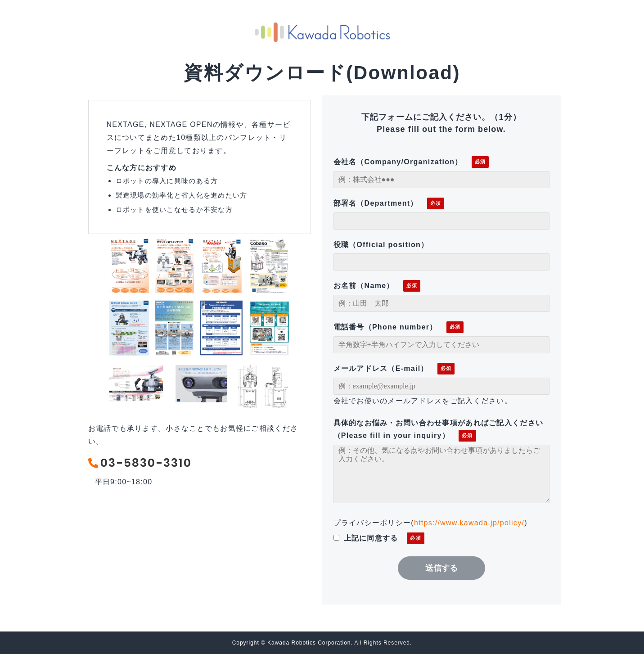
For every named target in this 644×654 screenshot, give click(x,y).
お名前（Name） (364, 286)
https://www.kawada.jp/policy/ (469, 523)
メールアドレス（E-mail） (381, 368)
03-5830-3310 (147, 463)
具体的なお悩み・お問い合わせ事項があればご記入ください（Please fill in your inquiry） (439, 429)
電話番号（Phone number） (385, 327)
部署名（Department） (376, 203)
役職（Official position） (381, 245)
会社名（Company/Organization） (398, 162)
